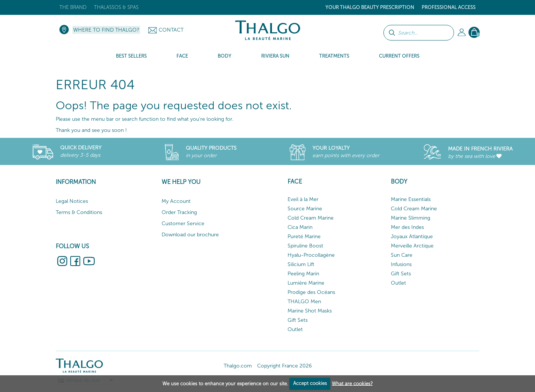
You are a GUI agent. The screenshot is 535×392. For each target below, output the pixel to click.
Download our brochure (190, 235)
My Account (176, 201)
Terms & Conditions (79, 212)
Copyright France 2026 (284, 366)
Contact (171, 30)
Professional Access (449, 7)
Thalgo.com (238, 366)
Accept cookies (310, 383)
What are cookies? (352, 383)
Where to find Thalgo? (106, 30)
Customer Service (183, 223)
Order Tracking (179, 212)
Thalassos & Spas (116, 7)
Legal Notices (72, 201)
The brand (73, 7)
